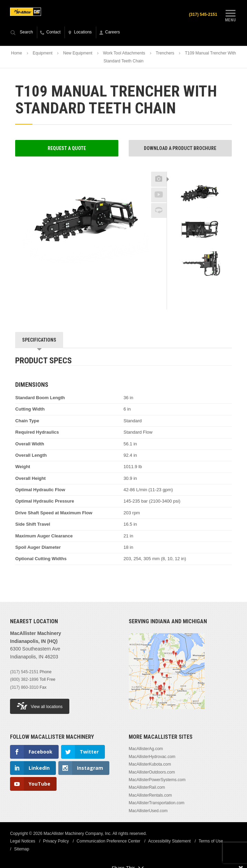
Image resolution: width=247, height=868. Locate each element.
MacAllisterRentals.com (150, 795)
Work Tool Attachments (124, 53)
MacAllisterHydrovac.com (152, 757)
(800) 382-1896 (24, 679)
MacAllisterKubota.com (150, 764)
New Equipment (78, 53)
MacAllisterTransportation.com (157, 803)
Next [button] (210, 286)
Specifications (39, 340)
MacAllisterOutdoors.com (152, 772)
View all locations (40, 706)
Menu (230, 15)
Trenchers (165, 53)
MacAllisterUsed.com (148, 811)
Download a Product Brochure (180, 148)
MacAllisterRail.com (147, 787)
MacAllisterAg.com (146, 749)
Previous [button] (199, 170)
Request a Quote (67, 148)
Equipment (43, 53)
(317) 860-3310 (24, 687)
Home (17, 53)
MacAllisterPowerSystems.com (157, 780)
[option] (200, 193)
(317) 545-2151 (203, 14)
